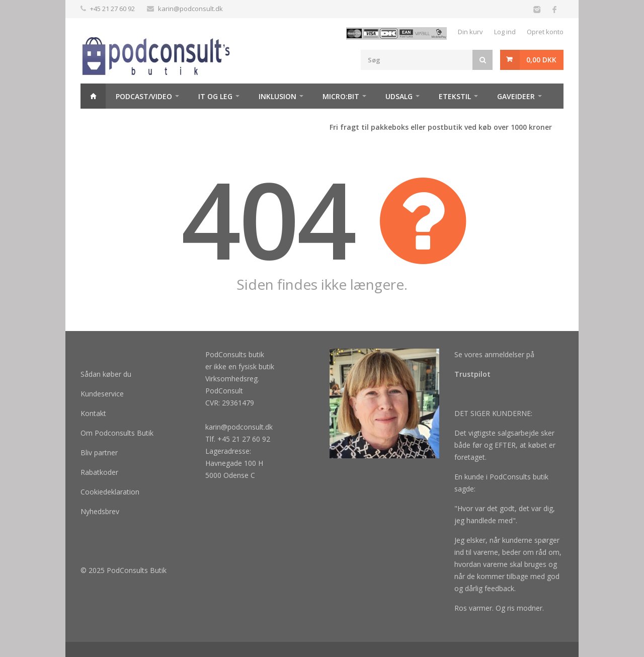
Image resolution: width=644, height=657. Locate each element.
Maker (103, 121)
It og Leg (215, 96)
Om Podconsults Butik (117, 433)
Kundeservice (102, 394)
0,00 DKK (541, 60)
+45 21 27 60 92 (112, 9)
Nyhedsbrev (100, 511)
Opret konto (545, 32)
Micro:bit (341, 96)
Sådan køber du (106, 374)
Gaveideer (516, 96)
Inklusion (277, 96)
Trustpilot (472, 374)
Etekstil (455, 96)
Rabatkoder (99, 472)
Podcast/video (144, 96)
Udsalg (399, 96)
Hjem (93, 96)
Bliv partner (99, 453)
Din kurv (470, 32)
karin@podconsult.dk (190, 9)
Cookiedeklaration (110, 492)
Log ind (505, 32)
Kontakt (93, 413)
